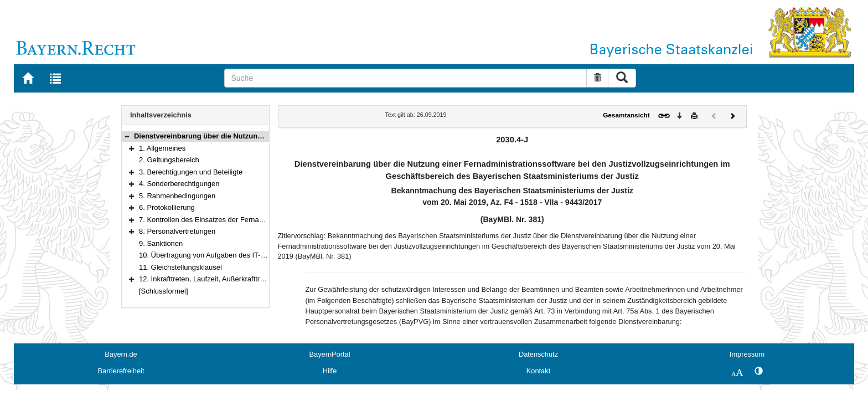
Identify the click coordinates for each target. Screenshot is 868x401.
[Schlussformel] (164, 291)
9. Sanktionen (161, 243)
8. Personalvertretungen (177, 231)
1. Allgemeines (162, 148)
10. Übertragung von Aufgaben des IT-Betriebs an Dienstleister (239, 255)
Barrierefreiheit (121, 371)
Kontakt (538, 371)
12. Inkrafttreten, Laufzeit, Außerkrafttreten (206, 279)
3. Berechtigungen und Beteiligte (191, 172)
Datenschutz (538, 354)
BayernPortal (330, 354)
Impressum (747, 354)
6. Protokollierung (167, 207)
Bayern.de (121, 354)
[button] (127, 136)
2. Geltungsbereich (169, 160)
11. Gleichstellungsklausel (180, 267)
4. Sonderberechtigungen (179, 184)
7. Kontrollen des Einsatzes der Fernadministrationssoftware (235, 220)
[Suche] (405, 78)
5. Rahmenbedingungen (177, 196)
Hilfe (330, 371)
